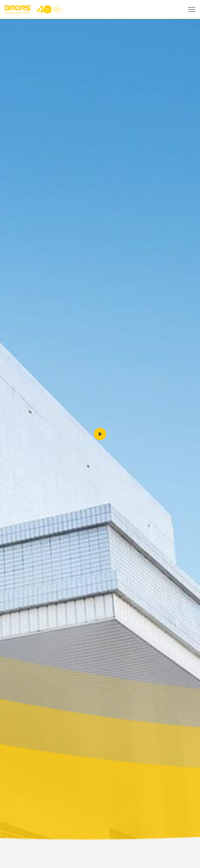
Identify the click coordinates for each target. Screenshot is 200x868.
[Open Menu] (192, 9)
